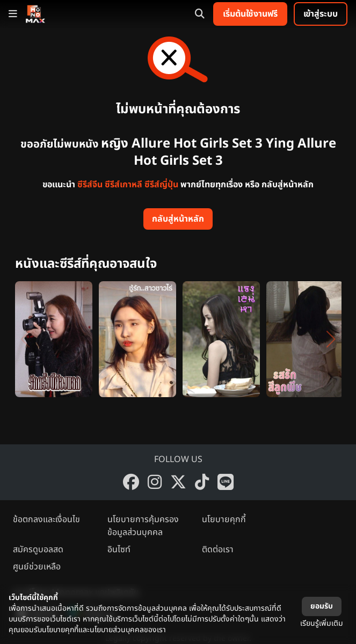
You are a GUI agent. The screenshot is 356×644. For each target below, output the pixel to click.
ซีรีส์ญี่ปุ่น (161, 185)
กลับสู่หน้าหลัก (178, 219)
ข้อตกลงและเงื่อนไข (46, 519)
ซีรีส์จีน (90, 185)
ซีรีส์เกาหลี (123, 185)
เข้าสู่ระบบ (321, 14)
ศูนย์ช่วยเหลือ (37, 567)
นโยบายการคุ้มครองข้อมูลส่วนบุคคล (143, 526)
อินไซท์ (119, 550)
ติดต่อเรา (218, 550)
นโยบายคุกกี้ (224, 519)
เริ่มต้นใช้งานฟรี (250, 14)
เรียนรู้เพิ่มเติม (322, 623)
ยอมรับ (322, 606)
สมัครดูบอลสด (38, 550)
